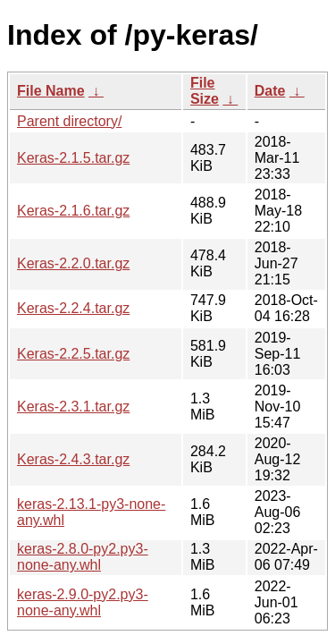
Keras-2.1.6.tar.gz (73, 211)
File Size (205, 91)
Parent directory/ (69, 121)
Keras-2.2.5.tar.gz (73, 354)
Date (270, 91)
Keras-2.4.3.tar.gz (73, 459)
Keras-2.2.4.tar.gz (73, 308)
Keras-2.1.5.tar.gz (73, 158)
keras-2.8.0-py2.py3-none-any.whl (83, 557)
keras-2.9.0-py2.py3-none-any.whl (83, 602)
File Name (51, 91)
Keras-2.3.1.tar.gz (73, 407)
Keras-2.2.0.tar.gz (73, 263)
